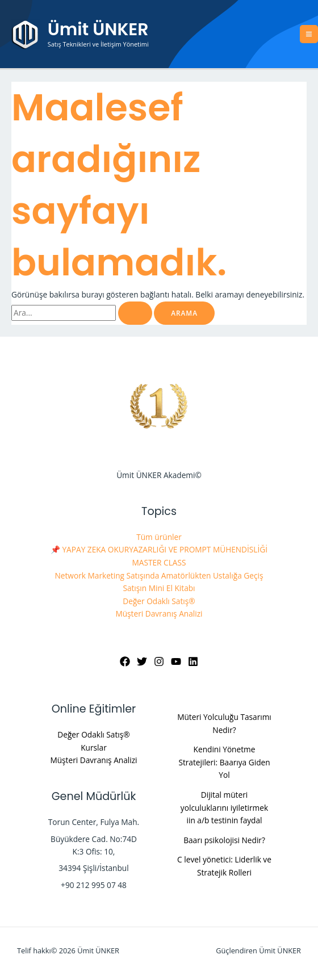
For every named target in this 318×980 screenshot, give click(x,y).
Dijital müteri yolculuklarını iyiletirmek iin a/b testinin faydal (224, 807)
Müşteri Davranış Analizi (159, 613)
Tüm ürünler (159, 537)
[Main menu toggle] (309, 34)
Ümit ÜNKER (98, 29)
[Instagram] (159, 661)
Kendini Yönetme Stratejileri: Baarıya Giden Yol (224, 762)
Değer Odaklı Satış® (159, 601)
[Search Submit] (135, 313)
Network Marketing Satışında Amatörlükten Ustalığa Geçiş (159, 575)
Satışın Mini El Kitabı (159, 588)
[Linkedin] (193, 661)
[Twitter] (142, 661)
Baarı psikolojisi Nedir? (224, 840)
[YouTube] (176, 661)
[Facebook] (125, 661)
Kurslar (94, 747)
